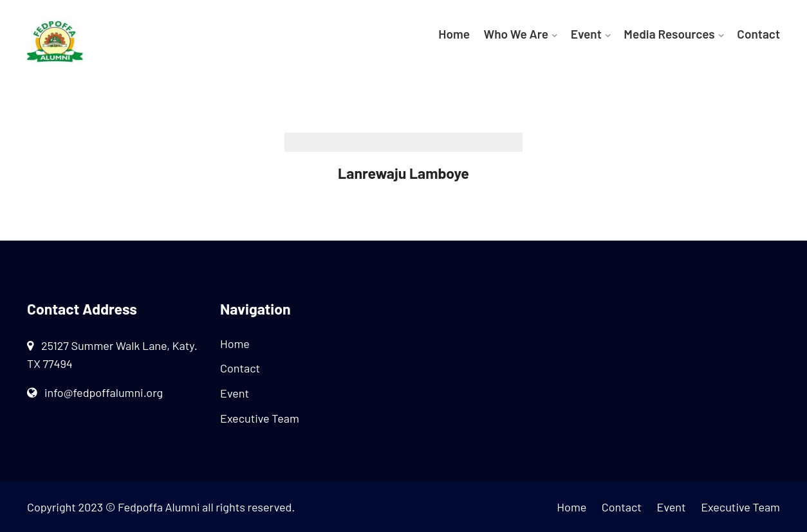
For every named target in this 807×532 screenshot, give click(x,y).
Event (586, 34)
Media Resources (669, 34)
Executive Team (260, 418)
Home (454, 34)
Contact (758, 34)
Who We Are (516, 34)
